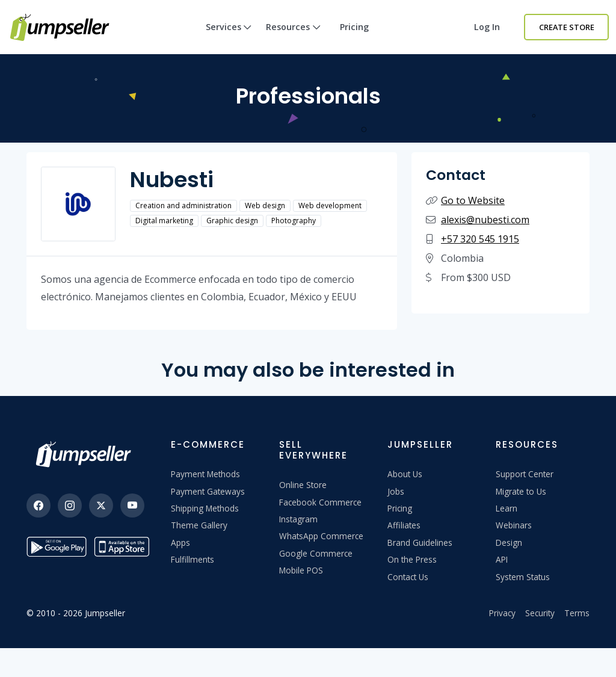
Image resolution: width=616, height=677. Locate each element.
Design (509, 543)
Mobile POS (301, 570)
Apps (180, 543)
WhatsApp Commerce (321, 536)
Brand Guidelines (420, 543)
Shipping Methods (205, 508)
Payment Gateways (208, 491)
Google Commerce (316, 553)
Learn (507, 508)
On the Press (412, 559)
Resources (293, 38)
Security (540, 613)
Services (229, 38)
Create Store (567, 27)
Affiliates (404, 525)
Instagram (298, 519)
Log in (487, 27)
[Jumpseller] (87, 454)
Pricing (354, 27)
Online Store (303, 485)
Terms (577, 613)
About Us (405, 474)
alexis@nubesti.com (485, 220)
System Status (523, 577)
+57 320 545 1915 (480, 239)
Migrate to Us (521, 491)
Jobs (396, 491)
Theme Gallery (199, 525)
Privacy (502, 613)
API (502, 559)
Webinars (514, 525)
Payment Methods (205, 474)
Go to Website (473, 200)
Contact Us (408, 577)
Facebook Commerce (320, 502)
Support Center (525, 474)
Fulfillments (192, 559)
